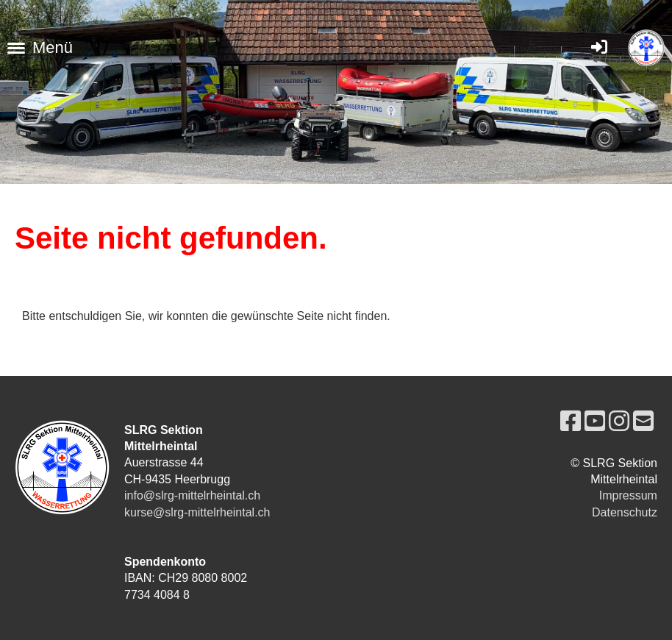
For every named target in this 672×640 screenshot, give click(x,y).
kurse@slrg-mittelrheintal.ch (197, 512)
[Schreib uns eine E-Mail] (643, 422)
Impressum (628, 495)
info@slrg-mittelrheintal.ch (192, 495)
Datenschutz (625, 512)
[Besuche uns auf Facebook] (571, 422)
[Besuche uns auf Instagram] (619, 422)
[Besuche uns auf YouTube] (595, 422)
